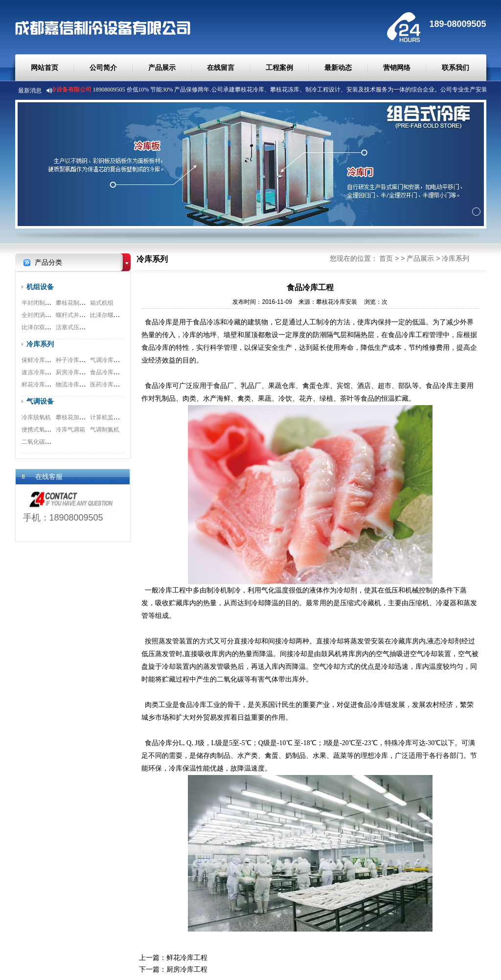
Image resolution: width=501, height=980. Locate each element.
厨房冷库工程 (73, 372)
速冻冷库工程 (39, 372)
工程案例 (279, 68)
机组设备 (40, 287)
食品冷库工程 (108, 372)
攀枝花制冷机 (73, 303)
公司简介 (103, 68)
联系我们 (455, 68)
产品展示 (162, 68)
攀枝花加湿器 (73, 417)
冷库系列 (40, 344)
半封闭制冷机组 (42, 303)
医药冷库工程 (108, 385)
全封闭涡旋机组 (42, 315)
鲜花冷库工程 (39, 385)
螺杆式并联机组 (76, 315)
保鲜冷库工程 (39, 360)
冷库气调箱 (70, 430)
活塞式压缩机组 (76, 327)
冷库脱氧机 (36, 417)
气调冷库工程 (108, 360)
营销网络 (397, 68)
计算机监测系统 (111, 417)
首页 (386, 258)
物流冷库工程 (73, 385)
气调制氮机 (105, 430)
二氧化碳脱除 (39, 442)
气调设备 (40, 401)
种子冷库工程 (73, 360)
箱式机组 (102, 303)
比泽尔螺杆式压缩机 (116, 315)
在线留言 (221, 68)
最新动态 (338, 68)
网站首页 (45, 68)
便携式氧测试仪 (42, 430)
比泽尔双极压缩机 (45, 327)
